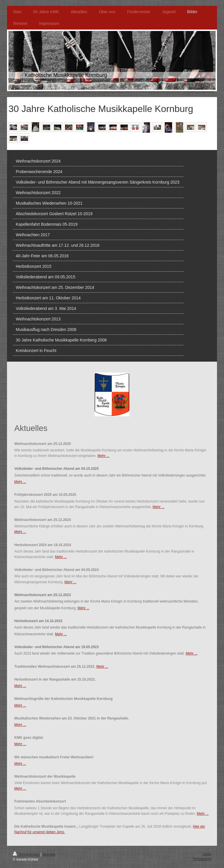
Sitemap (49, 855)
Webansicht (202, 859)
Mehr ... (103, 456)
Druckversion (27, 855)
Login (207, 854)
